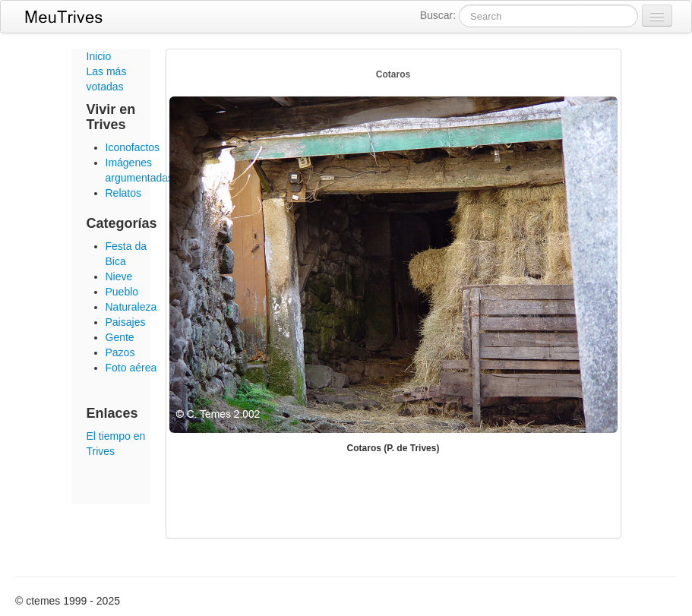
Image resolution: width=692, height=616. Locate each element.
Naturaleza (131, 307)
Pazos (120, 352)
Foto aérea (131, 368)
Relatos (123, 193)
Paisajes (126, 322)
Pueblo (122, 292)
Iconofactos (133, 147)
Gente (120, 337)
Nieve (119, 276)
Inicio (99, 56)
